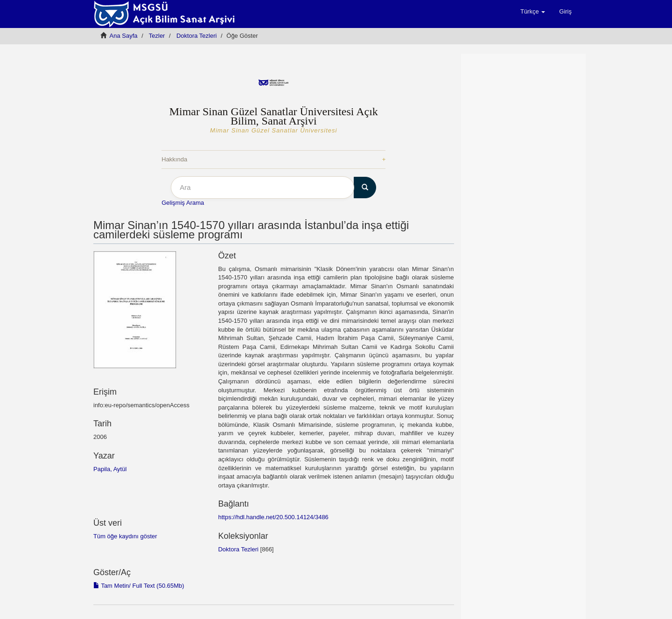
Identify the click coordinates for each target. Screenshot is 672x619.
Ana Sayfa (124, 36)
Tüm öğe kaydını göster (125, 536)
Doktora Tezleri (196, 36)
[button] (533, 12)
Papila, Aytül (110, 469)
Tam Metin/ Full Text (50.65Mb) (139, 586)
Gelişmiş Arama (183, 203)
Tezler (157, 36)
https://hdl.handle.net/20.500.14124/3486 (273, 517)
